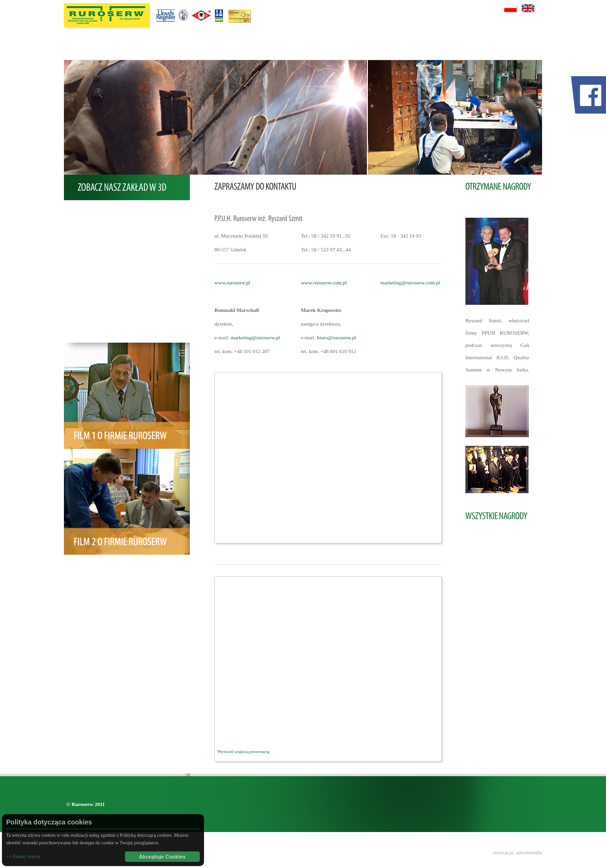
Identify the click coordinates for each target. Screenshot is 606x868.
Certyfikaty (103, 292)
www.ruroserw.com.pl (324, 283)
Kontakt (99, 332)
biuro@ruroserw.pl (336, 337)
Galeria (98, 312)
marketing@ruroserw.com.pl (410, 283)
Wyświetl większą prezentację (243, 752)
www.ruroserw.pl (232, 283)
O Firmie (100, 210)
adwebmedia (529, 852)
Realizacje (101, 251)
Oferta (97, 230)
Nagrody (100, 271)
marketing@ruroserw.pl (255, 337)
